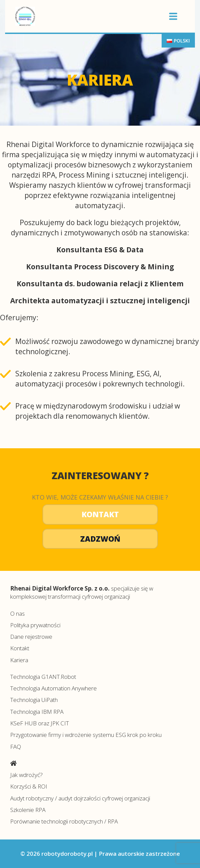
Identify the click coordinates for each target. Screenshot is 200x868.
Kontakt (100, 514)
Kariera (19, 660)
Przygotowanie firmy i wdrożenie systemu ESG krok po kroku (86, 735)
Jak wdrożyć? (26, 775)
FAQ (16, 747)
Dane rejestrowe (31, 637)
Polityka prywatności (35, 625)
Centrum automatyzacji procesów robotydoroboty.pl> (86, 16)
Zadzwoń (100, 539)
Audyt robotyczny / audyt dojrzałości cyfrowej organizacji (80, 798)
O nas (17, 613)
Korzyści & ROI (29, 786)
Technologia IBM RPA (37, 712)
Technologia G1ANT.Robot (43, 677)
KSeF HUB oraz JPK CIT (40, 723)
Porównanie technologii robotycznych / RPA (64, 821)
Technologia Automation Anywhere (53, 688)
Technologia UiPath (34, 700)
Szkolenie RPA (28, 810)
